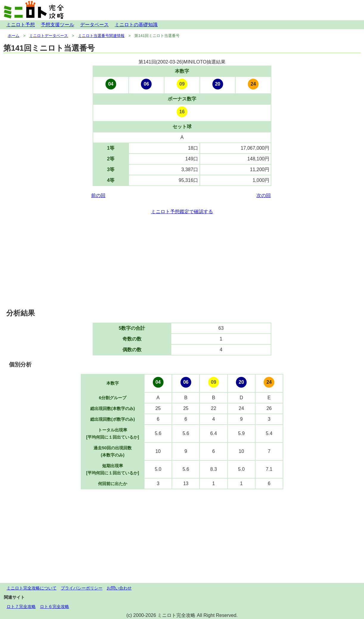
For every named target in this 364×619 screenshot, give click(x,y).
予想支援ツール (57, 25)
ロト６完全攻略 (55, 606)
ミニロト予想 (21, 25)
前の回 (98, 195)
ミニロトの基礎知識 (136, 25)
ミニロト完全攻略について (32, 588)
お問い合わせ (119, 588)
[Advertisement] (182, 262)
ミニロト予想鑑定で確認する (182, 212)
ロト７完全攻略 (21, 606)
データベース (94, 25)
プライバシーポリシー (82, 588)
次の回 (264, 195)
